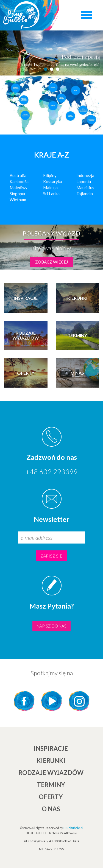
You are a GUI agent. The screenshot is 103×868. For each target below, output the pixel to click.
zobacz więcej (51, 262)
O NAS (51, 809)
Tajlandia (85, 194)
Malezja (50, 187)
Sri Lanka (51, 194)
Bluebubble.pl (73, 828)
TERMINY (51, 785)
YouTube (52, 701)
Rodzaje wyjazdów (51, 773)
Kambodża (19, 181)
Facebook (24, 701)
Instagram (79, 701)
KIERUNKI (51, 761)
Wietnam (18, 200)
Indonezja (85, 175)
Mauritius (85, 187)
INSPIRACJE (51, 748)
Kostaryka (53, 181)
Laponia (84, 181)
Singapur (18, 194)
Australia (18, 175)
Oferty (51, 797)
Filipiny (50, 175)
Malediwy (19, 187)
